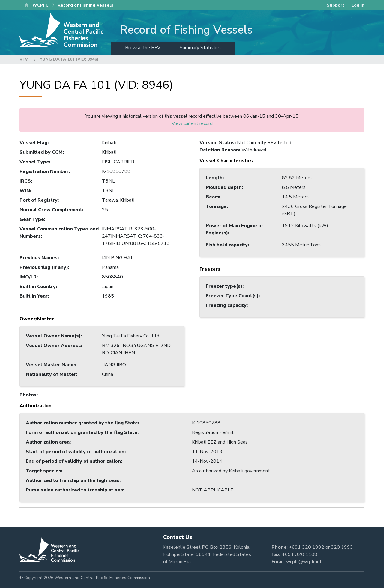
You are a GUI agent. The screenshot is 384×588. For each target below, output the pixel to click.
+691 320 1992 (307, 547)
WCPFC (40, 5)
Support (336, 5)
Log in (358, 5)
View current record (192, 123)
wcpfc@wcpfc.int (304, 562)
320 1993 (342, 547)
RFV (24, 59)
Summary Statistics (200, 48)
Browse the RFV (143, 48)
